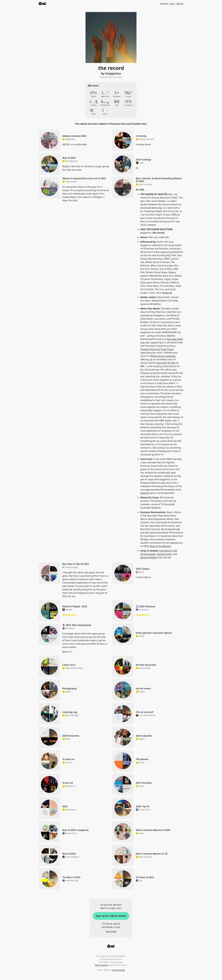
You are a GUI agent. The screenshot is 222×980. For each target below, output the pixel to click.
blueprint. (167, 293)
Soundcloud (128, 103)
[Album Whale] (42, 3)
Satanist (145, 493)
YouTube (94, 103)
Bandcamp (117, 94)
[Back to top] (111, 947)
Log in (172, 3)
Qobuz (94, 111)
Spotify (94, 94)
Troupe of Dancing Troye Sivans (157, 349)
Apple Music (105, 94)
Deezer (105, 111)
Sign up (180, 3)
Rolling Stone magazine (163, 356)
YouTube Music (105, 103)
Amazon (128, 94)
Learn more (111, 931)
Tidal (117, 103)
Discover (164, 3)
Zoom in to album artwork (111, 37)
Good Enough (118, 970)
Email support (101, 965)
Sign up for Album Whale (111, 916)
